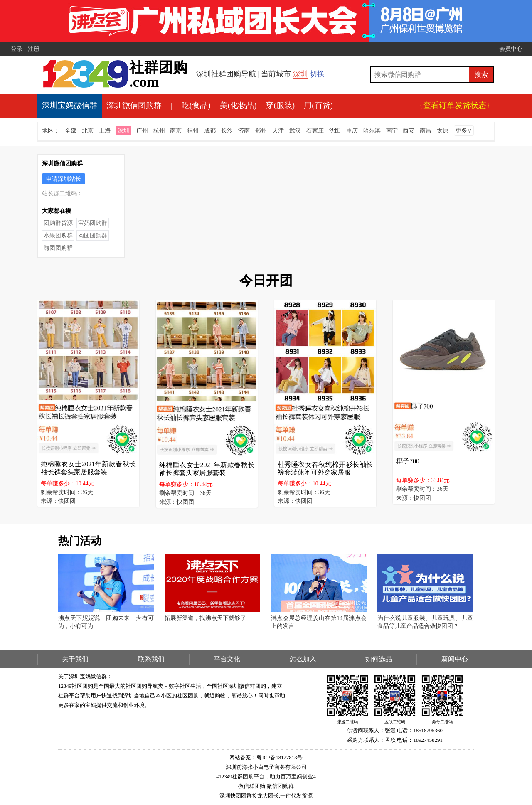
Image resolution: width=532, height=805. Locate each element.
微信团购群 (280, 786)
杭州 (159, 130)
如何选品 (379, 659)
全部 (71, 130)
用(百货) (318, 105)
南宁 (392, 130)
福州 (193, 130)
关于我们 (75, 659)
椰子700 (408, 461)
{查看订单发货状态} (455, 105)
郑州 (261, 130)
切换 (317, 74)
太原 (443, 130)
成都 (210, 130)
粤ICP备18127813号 (279, 758)
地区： (51, 130)
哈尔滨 (372, 130)
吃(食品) (196, 105)
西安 (409, 130)
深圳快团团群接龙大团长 (249, 796)
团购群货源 (58, 223)
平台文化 (227, 659)
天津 (278, 130)
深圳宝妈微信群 (70, 105)
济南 (244, 130)
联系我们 (151, 659)
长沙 (227, 130)
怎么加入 (303, 659)
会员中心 (511, 49)
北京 (88, 130)
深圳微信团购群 (134, 105)
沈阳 (335, 130)
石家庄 (315, 130)
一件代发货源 (296, 796)
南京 (176, 130)
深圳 (300, 74)
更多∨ (464, 130)
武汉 (295, 130)
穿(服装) (280, 105)
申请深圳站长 (64, 179)
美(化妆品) (238, 105)
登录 (17, 49)
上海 (105, 130)
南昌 (426, 130)
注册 (34, 49)
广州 (142, 130)
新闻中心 (455, 659)
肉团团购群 (93, 235)
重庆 (352, 130)
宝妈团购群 (93, 223)
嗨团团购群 (58, 248)
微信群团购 (252, 786)
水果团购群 (58, 235)
